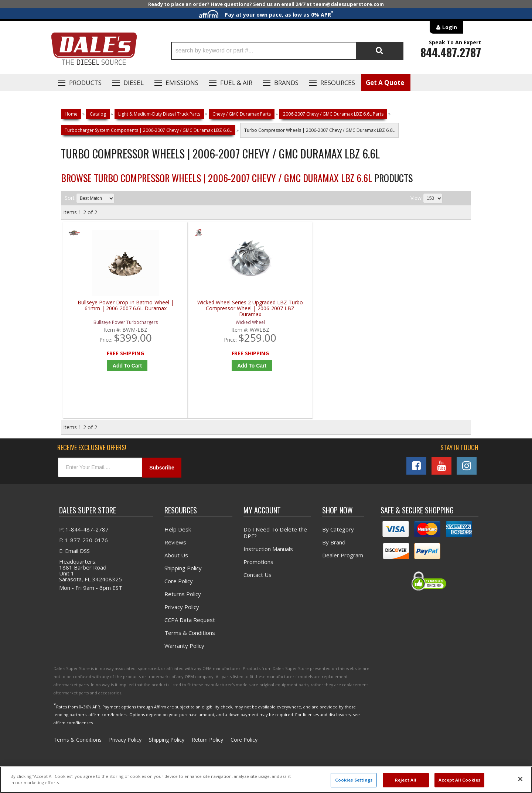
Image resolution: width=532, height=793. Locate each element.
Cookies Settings (354, 780)
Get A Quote (385, 83)
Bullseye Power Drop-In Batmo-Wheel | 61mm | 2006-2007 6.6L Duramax (115, 309)
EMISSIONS (182, 83)
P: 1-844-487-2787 (84, 532)
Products (85, 83)
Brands (286, 83)
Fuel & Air (236, 83)
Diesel (134, 83)
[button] (287, 51)
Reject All (406, 780)
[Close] (520, 779)
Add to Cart (116, 366)
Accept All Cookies (459, 780)
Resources (338, 83)
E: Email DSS (74, 554)
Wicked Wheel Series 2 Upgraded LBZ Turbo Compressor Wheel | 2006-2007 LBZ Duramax (217, 309)
